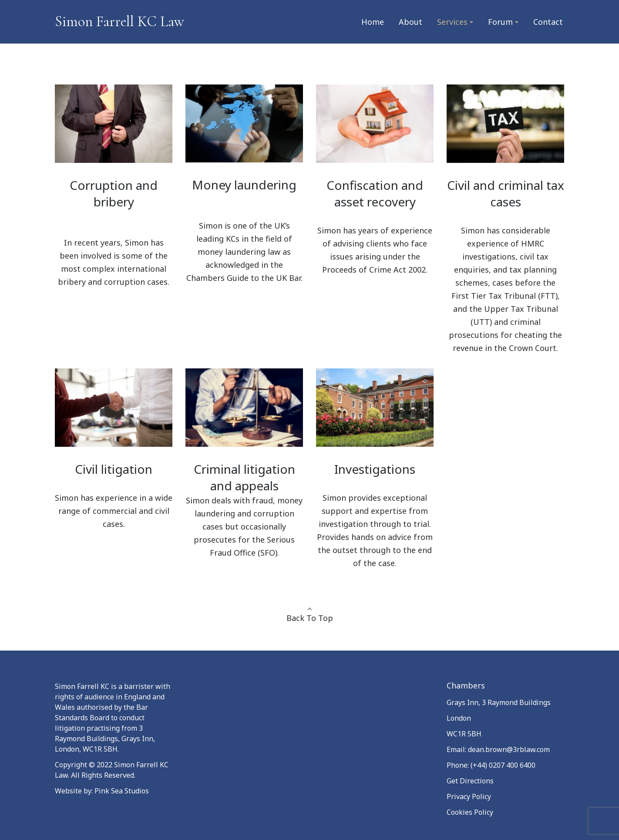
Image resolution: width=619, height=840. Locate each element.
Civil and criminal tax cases (506, 193)
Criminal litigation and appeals (244, 477)
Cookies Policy (470, 812)
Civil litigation (114, 469)
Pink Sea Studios (122, 791)
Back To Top (310, 618)
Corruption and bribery (114, 193)
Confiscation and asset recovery (375, 193)
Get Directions (470, 781)
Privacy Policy (469, 796)
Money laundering (244, 185)
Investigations (375, 469)
